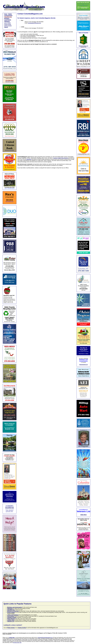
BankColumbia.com (83, 46)
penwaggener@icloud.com (35, 23)
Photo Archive (8, 24)
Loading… (46, 99)
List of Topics (7, 23)
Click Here (83, 515)
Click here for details (9, 82)
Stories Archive (8, 26)
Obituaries (29, 159)
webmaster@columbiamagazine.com (45, 637)
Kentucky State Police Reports (61, 158)
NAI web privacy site (17, 642)
